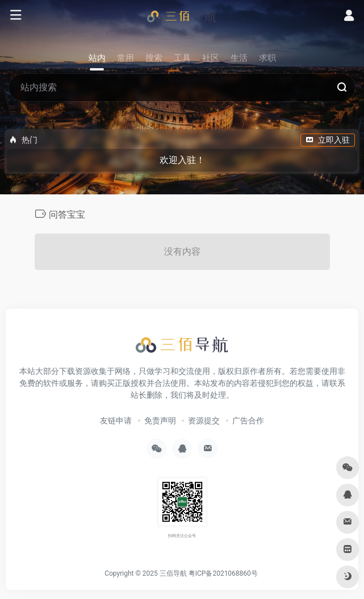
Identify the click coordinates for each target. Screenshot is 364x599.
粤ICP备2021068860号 (223, 573)
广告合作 (248, 421)
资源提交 (204, 421)
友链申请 (116, 421)
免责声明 (160, 421)
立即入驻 (328, 140)
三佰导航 (173, 573)
